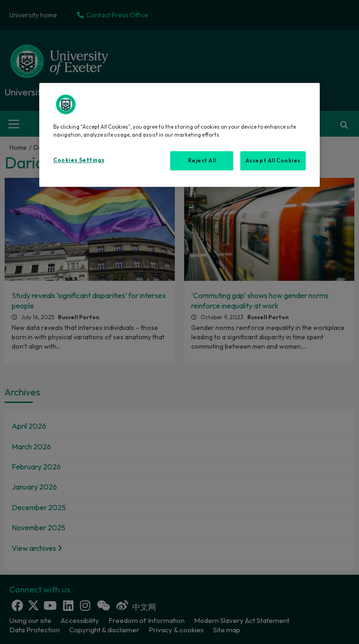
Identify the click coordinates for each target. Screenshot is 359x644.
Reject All (202, 161)
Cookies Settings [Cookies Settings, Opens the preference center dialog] (79, 160)
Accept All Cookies (273, 161)
